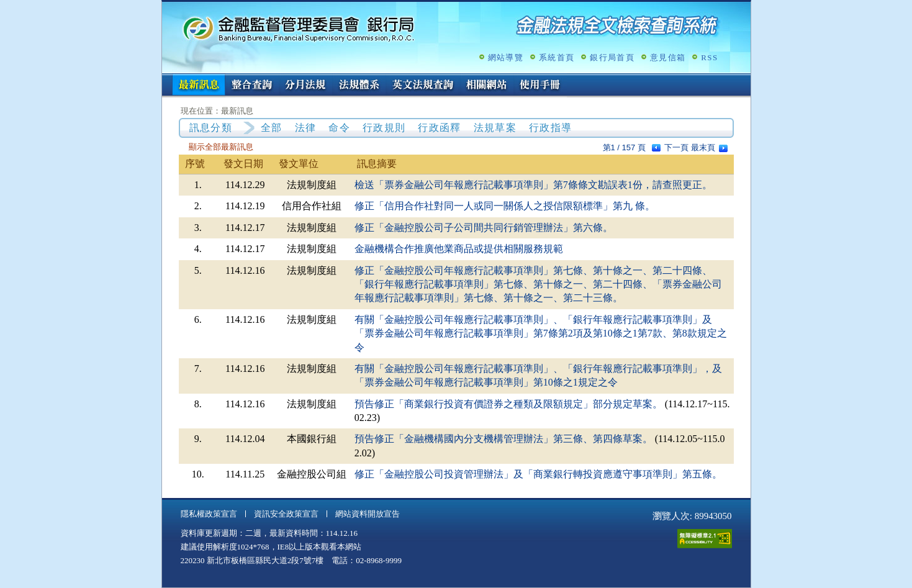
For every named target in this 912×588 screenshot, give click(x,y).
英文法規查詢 (423, 86)
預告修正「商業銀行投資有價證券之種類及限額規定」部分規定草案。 (508, 404)
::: (166, 79)
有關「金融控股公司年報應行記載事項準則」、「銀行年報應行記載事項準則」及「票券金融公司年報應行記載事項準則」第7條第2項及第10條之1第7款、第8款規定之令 (541, 333)
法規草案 (495, 128)
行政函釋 (439, 128)
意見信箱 (668, 57)
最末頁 (703, 147)
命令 (339, 128)
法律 (306, 128)
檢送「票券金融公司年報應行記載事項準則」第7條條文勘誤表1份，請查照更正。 (533, 185)
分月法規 (305, 86)
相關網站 (487, 86)
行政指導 (550, 128)
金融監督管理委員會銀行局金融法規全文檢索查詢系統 (299, 28)
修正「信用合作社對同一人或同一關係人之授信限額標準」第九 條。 (505, 206)
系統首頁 (557, 57)
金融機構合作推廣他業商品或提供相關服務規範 (459, 249)
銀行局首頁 (612, 57)
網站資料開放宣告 (368, 514)
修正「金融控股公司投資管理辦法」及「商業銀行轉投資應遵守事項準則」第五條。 (538, 474)
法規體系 (359, 86)
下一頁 (676, 147)
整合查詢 (252, 86)
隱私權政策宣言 (209, 514)
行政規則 (384, 128)
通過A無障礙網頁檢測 (705, 539)
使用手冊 (540, 86)
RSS (709, 57)
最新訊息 (199, 86)
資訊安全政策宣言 (286, 514)
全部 (272, 128)
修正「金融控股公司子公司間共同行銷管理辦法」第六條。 (484, 228)
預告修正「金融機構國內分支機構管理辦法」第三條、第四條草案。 (503, 439)
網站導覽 (506, 57)
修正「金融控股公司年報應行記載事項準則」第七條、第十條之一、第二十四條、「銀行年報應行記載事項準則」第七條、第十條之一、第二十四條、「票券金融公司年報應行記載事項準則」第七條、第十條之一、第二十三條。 (538, 284)
